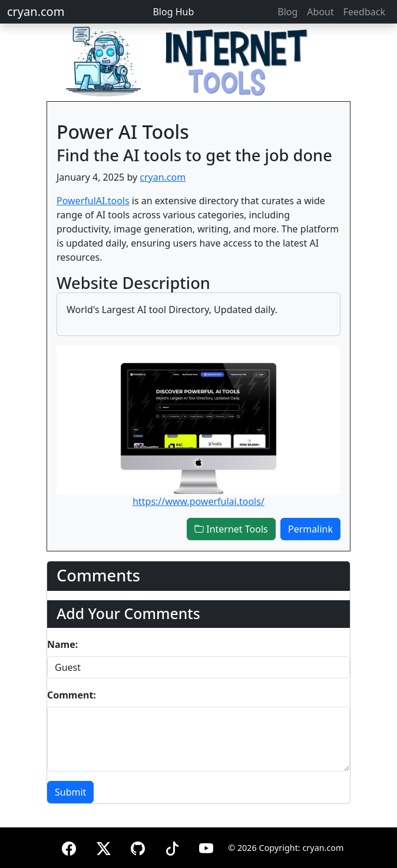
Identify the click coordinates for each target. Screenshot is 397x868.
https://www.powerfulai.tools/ (198, 501)
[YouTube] (206, 847)
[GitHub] (138, 847)
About (320, 12)
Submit (70, 792)
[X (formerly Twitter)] (104, 847)
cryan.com (36, 11)
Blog (287, 12)
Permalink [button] (310, 529)
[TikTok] (172, 847)
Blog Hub (173, 12)
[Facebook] (69, 847)
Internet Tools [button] (231, 529)
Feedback (364, 12)
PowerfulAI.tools (93, 201)
